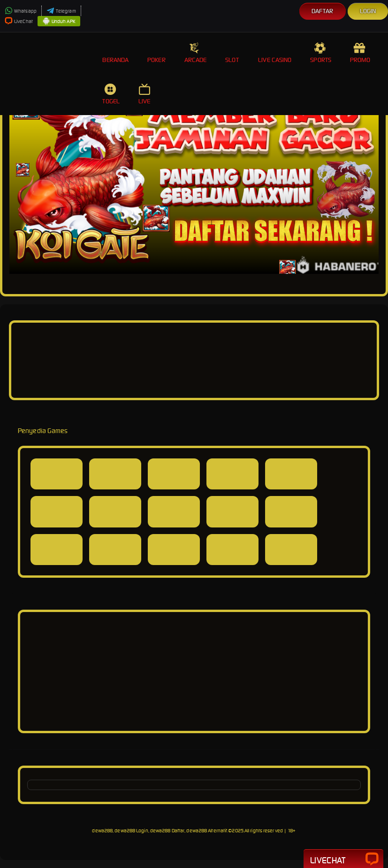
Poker (156, 53)
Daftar (323, 11)
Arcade (196, 53)
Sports (321, 53)
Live (145, 94)
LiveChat (19, 21)
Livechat (343, 860)
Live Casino (275, 53)
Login (368, 11)
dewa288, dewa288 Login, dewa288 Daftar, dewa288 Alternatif (160, 831)
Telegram (61, 11)
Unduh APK (59, 22)
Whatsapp (21, 11)
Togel (111, 94)
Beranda (115, 53)
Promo (360, 53)
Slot (232, 53)
